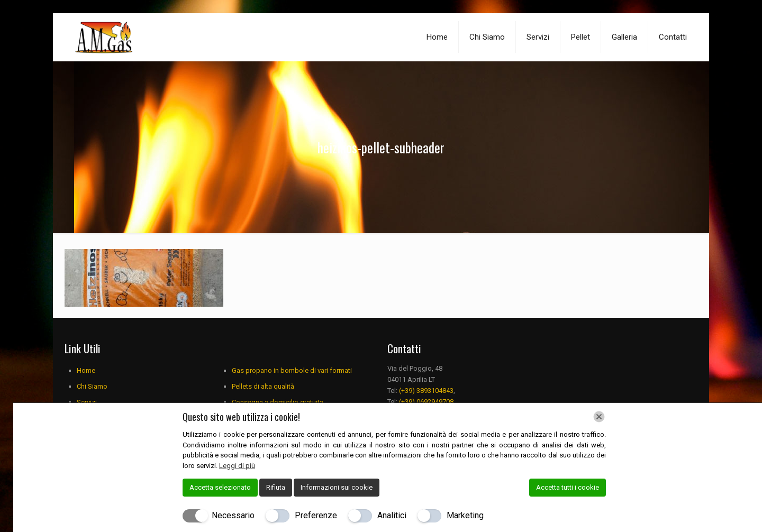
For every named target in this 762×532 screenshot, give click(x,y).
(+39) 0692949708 (426, 402)
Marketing (465, 515)
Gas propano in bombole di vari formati (292, 370)
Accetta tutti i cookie (568, 487)
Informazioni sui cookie (337, 487)
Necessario (233, 515)
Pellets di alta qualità (263, 386)
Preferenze (316, 515)
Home (86, 370)
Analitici (392, 515)
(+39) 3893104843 (426, 391)
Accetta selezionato (220, 487)
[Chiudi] (599, 417)
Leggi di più (237, 466)
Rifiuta (276, 487)
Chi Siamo (92, 386)
